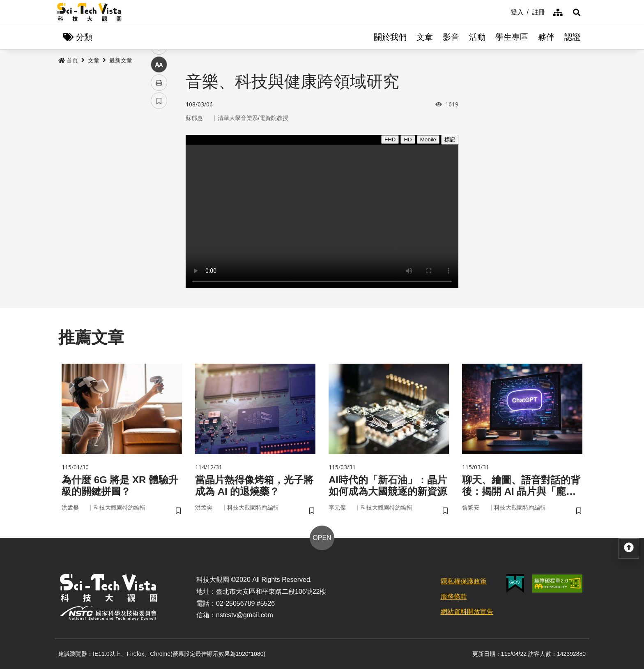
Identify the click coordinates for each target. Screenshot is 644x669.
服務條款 (454, 596)
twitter (159, 175)
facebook (159, 157)
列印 (159, 229)
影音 (451, 37)
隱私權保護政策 (464, 581)
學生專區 (512, 37)
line (156, 193)
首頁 (68, 60)
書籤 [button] (159, 247)
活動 (477, 37)
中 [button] (159, 211)
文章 (425, 37)
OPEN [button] (322, 538)
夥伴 (546, 37)
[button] (577, 12)
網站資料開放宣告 (467, 612)
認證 (573, 37)
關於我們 (390, 37)
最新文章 (121, 60)
